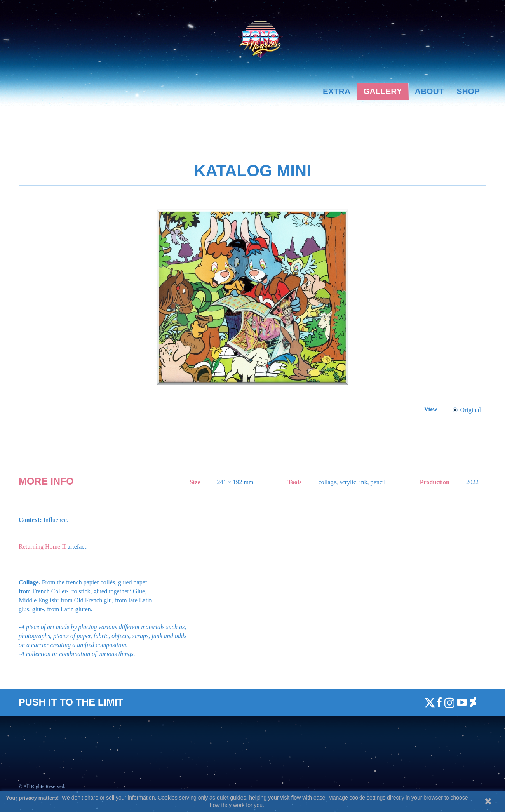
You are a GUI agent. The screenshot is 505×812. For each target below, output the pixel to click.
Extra (337, 91)
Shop (468, 91)
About (429, 91)
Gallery (383, 91)
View (432, 409)
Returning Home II (43, 547)
